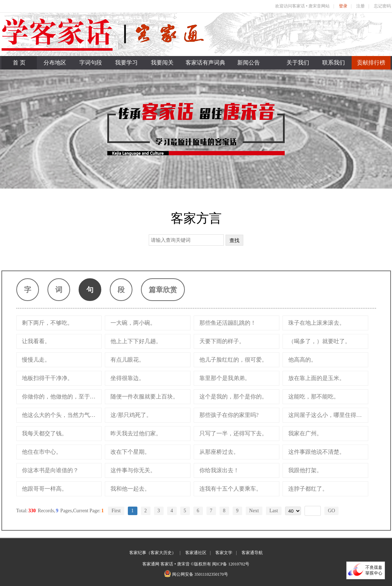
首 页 (19, 63)
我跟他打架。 (305, 470)
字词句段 (91, 63)
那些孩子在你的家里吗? (229, 415)
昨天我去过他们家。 (136, 433)
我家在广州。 (305, 433)
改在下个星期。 (130, 452)
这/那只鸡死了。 (131, 415)
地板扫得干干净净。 (47, 378)
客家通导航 (252, 553)
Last (274, 511)
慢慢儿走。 (36, 360)
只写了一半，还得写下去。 (233, 433)
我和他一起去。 (130, 489)
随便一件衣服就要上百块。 (144, 397)
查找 (234, 240)
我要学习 (126, 63)
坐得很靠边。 (127, 378)
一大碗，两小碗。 (133, 323)
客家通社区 (196, 553)
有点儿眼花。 (127, 360)
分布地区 (55, 63)
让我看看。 (36, 341)
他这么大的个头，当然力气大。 (62, 415)
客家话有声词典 (205, 63)
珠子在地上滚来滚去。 (317, 323)
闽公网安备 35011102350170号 (200, 574)
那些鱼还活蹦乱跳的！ (228, 323)
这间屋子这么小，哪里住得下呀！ (328, 415)
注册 (360, 6)
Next (254, 511)
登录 (343, 6)
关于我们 (298, 63)
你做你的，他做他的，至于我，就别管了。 (62, 397)
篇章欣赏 (163, 290)
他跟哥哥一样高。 (45, 489)
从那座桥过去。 (219, 452)
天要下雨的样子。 (222, 341)
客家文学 (224, 553)
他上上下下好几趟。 (136, 341)
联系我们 (334, 63)
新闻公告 (249, 63)
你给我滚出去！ (219, 470)
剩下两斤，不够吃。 (47, 323)
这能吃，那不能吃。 (314, 397)
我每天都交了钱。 (45, 433)
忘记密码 (382, 6)
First (116, 511)
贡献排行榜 (371, 63)
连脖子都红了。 (308, 489)
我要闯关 (162, 63)
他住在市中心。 (42, 452)
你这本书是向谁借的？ (50, 470)
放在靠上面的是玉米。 (317, 378)
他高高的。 (302, 360)
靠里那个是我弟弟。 (225, 378)
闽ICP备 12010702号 (231, 564)
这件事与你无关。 (133, 470)
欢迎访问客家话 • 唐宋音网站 (302, 6)
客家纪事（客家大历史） (153, 553)
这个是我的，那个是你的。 (233, 397)
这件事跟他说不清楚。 (317, 452)
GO (331, 511)
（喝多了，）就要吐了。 (319, 341)
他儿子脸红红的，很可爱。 (233, 360)
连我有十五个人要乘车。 (231, 489)
